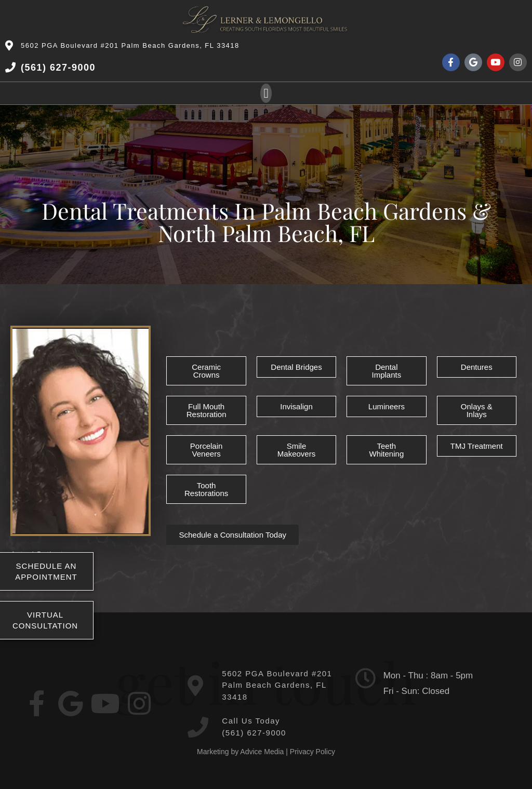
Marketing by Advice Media (240, 752)
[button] (266, 93)
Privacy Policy (312, 752)
